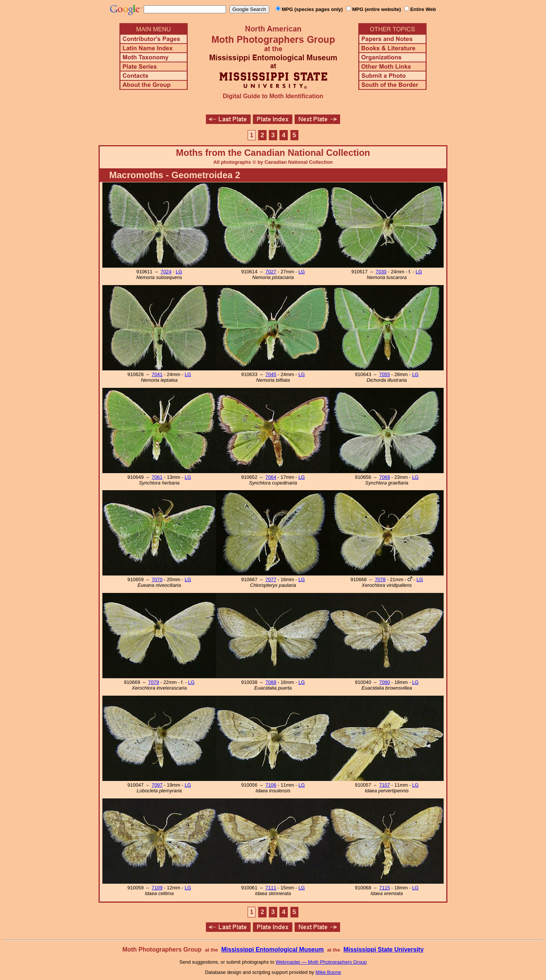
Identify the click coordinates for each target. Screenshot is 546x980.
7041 (157, 374)
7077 (271, 579)
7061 (157, 477)
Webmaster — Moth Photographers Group (321, 962)
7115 (384, 888)
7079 (154, 682)
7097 (157, 785)
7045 (271, 374)
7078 (380, 579)
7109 (157, 888)
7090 (384, 682)
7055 (384, 374)
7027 (271, 272)
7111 (271, 888)
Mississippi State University (384, 949)
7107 (384, 785)
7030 (381, 272)
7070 (157, 579)
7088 (271, 682)
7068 (384, 477)
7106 (271, 785)
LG (179, 272)
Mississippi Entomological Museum (272, 949)
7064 (271, 477)
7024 (166, 272)
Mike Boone (328, 972)
